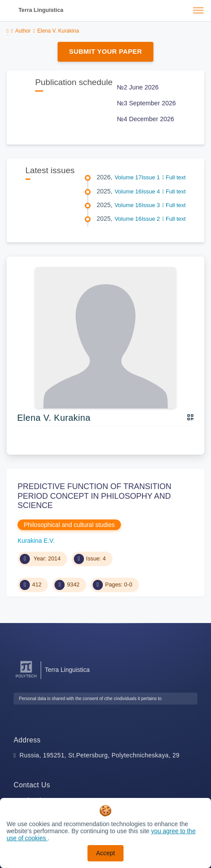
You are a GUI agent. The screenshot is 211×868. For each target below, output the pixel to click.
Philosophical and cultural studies (69, 525)
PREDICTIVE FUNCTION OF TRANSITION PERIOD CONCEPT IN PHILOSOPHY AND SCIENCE (95, 496)
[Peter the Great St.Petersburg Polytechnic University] (26, 678)
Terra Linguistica (41, 10)
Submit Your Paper (105, 51)
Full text (174, 177)
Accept (106, 853)
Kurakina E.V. (36, 541)
